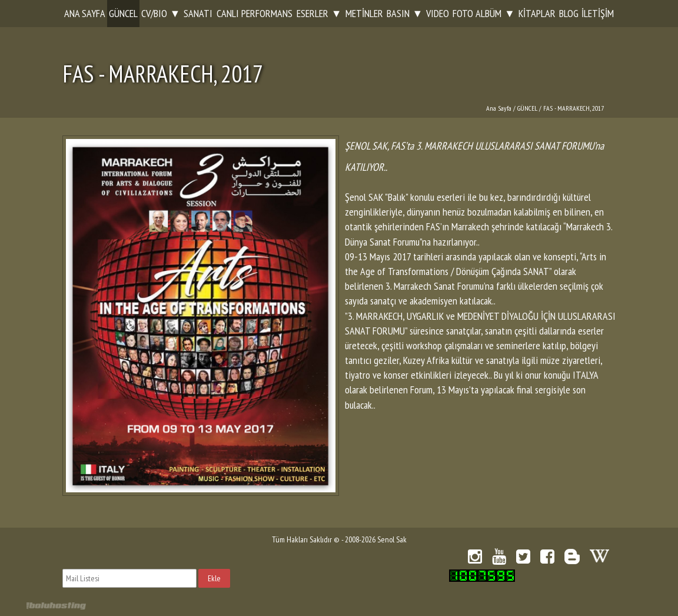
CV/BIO (154, 13)
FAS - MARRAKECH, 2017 (574, 108)
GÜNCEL (123, 13)
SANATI (198, 13)
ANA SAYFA (85, 13)
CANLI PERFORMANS (255, 13)
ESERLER (313, 13)
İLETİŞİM (598, 13)
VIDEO (438, 13)
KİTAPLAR (537, 13)
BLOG (569, 13)
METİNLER (364, 13)
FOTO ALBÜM (477, 13)
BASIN (398, 13)
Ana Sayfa (499, 108)
